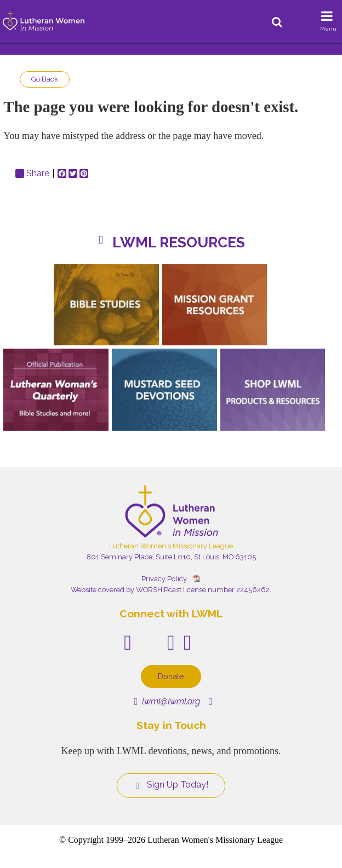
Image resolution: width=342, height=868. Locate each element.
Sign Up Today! (171, 785)
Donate (171, 676)
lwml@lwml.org (167, 701)
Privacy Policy (164, 579)
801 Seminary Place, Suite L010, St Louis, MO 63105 (171, 557)
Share (32, 173)
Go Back (45, 79)
